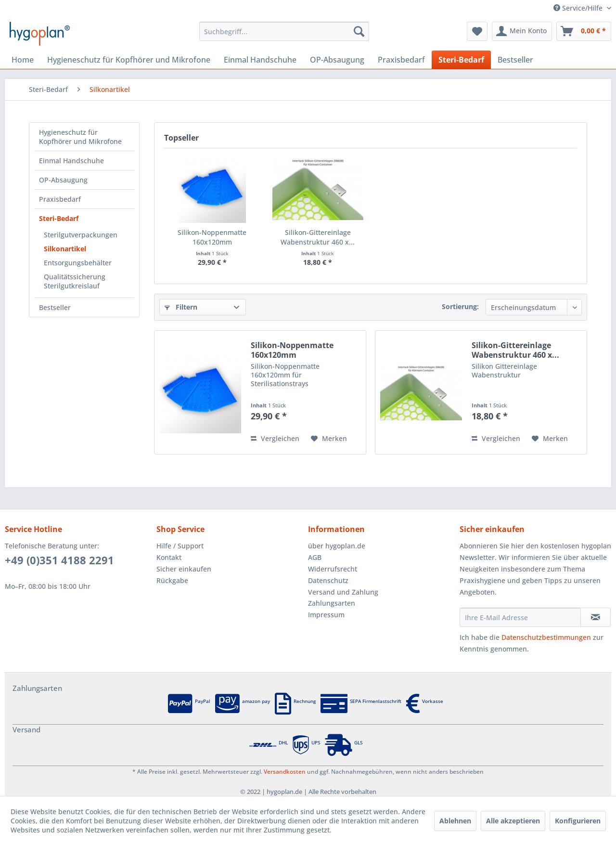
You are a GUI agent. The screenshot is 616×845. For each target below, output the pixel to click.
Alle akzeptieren (513, 821)
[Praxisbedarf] (401, 60)
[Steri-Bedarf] (461, 60)
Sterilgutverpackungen (81, 235)
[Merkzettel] (477, 31)
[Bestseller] (515, 60)
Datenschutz (328, 580)
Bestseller (55, 307)
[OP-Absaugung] (337, 60)
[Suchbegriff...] (284, 31)
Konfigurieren (578, 821)
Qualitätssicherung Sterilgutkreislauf (75, 281)
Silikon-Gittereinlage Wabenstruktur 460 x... (318, 237)
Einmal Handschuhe (71, 161)
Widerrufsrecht (333, 569)
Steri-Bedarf (59, 218)
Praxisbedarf (60, 199)
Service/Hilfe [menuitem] (579, 8)
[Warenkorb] (584, 31)
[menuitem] (284, 31)
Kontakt (169, 557)
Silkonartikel (65, 249)
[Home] (23, 60)
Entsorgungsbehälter (78, 263)
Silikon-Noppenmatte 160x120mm (212, 237)
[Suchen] (359, 31)
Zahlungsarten (332, 603)
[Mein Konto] (522, 31)
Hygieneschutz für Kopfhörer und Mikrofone (80, 137)
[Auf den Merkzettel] (329, 439)
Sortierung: (460, 306)
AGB (315, 557)
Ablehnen (455, 821)
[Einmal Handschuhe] (260, 60)
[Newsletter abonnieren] (596, 617)
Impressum (326, 615)
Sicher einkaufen (184, 569)
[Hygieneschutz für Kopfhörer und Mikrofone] (129, 60)
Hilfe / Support (180, 546)
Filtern (181, 307)
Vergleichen (275, 438)
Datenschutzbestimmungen (546, 637)
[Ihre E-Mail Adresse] (520, 617)
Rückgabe (172, 580)
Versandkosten (285, 772)
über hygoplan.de (337, 546)
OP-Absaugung (63, 180)
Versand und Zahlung (343, 592)
